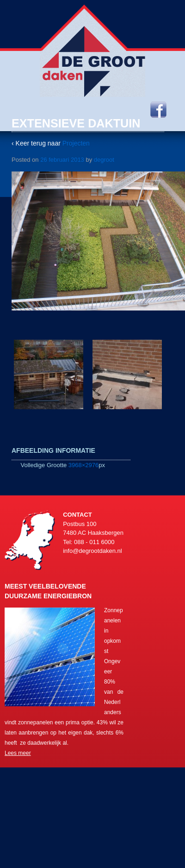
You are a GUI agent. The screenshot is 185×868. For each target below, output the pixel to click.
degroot (104, 160)
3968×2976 (83, 465)
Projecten (76, 143)
